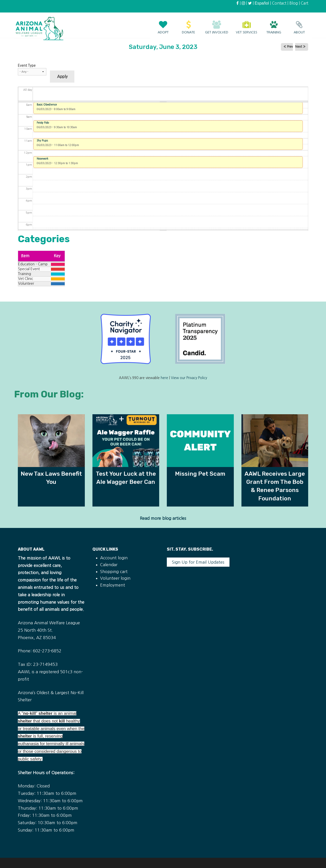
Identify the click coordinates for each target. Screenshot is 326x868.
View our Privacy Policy (189, 378)
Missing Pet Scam (200, 474)
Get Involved (217, 25)
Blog (294, 3)
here (164, 378)
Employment (113, 585)
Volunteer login (115, 578)
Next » (300, 47)
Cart (304, 3)
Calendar (109, 565)
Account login (114, 558)
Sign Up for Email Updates (198, 562)
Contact (279, 3)
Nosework (42, 159)
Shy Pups (42, 140)
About (299, 25)
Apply (62, 76)
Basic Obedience (47, 105)
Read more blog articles (163, 518)
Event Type (27, 66)
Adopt (163, 25)
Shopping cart (114, 572)
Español (262, 3)
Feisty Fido (43, 123)
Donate (188, 25)
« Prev (288, 47)
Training (274, 25)
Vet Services (247, 25)
